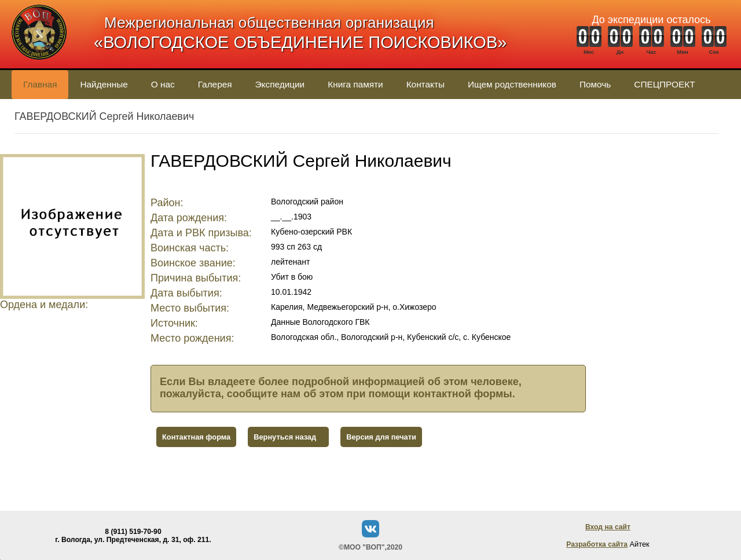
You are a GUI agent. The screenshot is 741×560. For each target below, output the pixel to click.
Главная (40, 84)
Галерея (215, 84)
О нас (163, 84)
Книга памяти (355, 84)
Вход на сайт (608, 527)
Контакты (425, 84)
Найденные (104, 84)
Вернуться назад (285, 437)
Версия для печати (381, 437)
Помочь (595, 84)
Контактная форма (196, 437)
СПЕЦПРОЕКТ (664, 84)
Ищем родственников (512, 84)
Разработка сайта (597, 544)
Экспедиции (280, 84)
